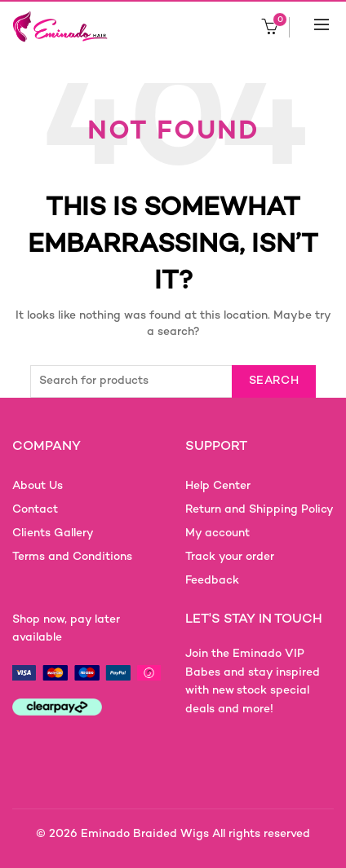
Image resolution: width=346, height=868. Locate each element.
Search (274, 381)
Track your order (230, 557)
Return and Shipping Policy (259, 510)
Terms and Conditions (72, 557)
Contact (35, 510)
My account (217, 533)
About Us (38, 486)
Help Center (218, 486)
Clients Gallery (53, 533)
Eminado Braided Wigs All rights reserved (195, 834)
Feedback (212, 581)
